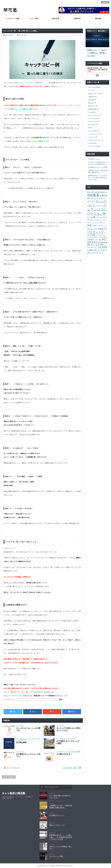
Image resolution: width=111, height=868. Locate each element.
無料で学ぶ (91, 103)
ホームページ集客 (95, 229)
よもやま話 (91, 143)
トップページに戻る (9, 777)
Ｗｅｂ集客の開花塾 (14, 793)
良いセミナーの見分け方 (13, 768)
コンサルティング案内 (13, 19)
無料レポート (94, 247)
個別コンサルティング (94, 93)
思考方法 (96, 242)
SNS (89, 128)
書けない (93, 245)
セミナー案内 (34, 19)
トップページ (96, 223)
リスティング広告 (92, 237)
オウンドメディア (93, 121)
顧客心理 (93, 250)
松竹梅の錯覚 (21, 742)
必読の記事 (55, 19)
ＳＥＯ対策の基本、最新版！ (70, 768)
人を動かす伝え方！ (64, 754)
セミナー (91, 90)
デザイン (90, 223)
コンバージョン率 (93, 118)
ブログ (94, 225)
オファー (91, 201)
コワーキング (99, 206)
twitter (105, 2)
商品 (100, 240)
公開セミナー (92, 106)
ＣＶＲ (99, 250)
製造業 (105, 247)
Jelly (106, 192)
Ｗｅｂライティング (95, 253)
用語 (100, 247)
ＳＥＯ (104, 250)
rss (102, 2)
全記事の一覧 (49, 692)
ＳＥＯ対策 (91, 112)
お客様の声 (77, 19)
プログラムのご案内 (94, 87)
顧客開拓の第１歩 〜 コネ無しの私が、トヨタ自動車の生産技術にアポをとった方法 (98, 177)
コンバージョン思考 (56, 856)
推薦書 (102, 243)
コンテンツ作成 (70, 752)
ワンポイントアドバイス (95, 140)
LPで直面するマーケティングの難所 (98, 167)
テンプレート (103, 220)
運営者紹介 (99, 19)
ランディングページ (31, 739)
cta (96, 192)
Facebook (101, 192)
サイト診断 (91, 217)
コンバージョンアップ (94, 134)
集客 (88, 250)
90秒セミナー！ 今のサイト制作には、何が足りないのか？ (97, 53)
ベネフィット (92, 137)
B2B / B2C (91, 192)
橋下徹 (98, 245)
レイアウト (100, 237)
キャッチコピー (10, 35)
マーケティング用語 (94, 146)
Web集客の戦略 (92, 109)
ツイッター (96, 220)
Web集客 (93, 195)
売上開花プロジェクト (94, 159)
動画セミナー (94, 240)
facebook (108, 2)
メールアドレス (9, 700)
